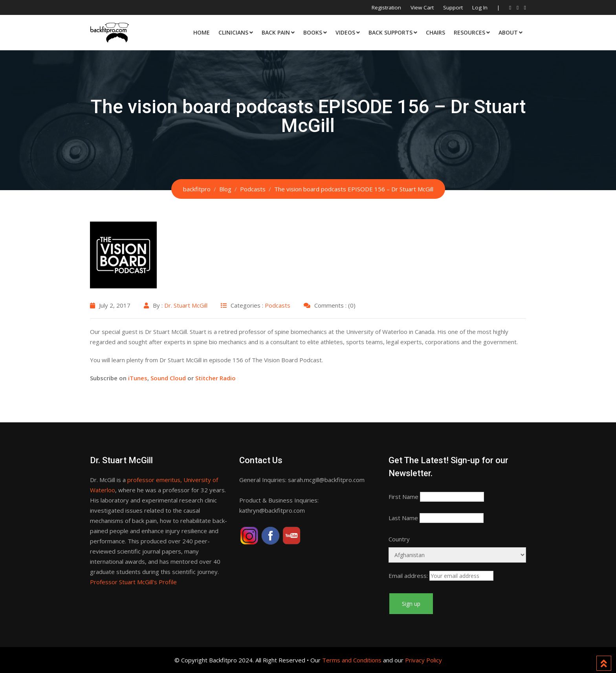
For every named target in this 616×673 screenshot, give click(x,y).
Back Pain (276, 32)
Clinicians (233, 32)
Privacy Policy (423, 660)
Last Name (403, 518)
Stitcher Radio (215, 378)
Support (453, 7)
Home (202, 32)
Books (313, 32)
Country (399, 539)
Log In (480, 7)
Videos (345, 32)
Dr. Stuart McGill (186, 305)
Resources (469, 32)
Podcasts (278, 305)
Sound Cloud (168, 378)
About (508, 32)
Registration (386, 7)
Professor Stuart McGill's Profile (133, 582)
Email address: (408, 576)
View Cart (422, 7)
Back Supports (390, 32)
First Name (403, 497)
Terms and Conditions (352, 660)
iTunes (138, 378)
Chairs (435, 32)
